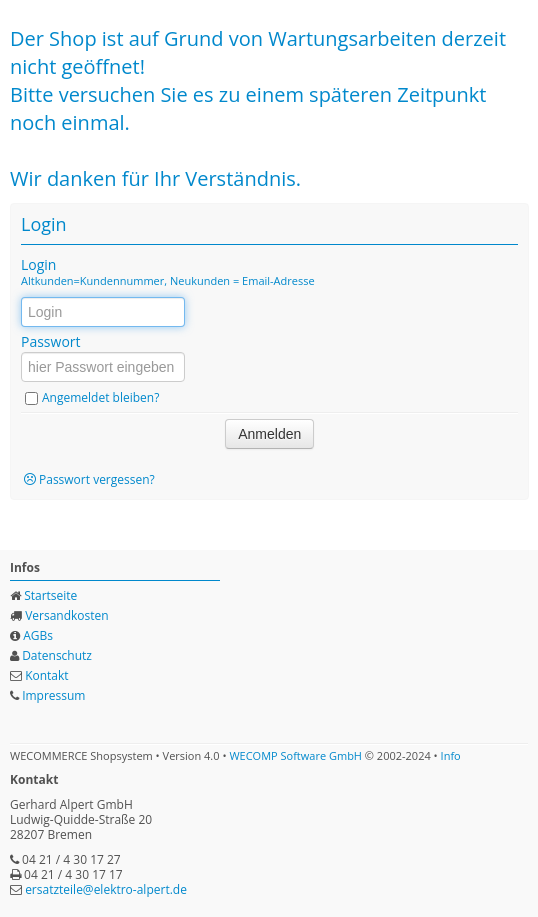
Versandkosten (67, 615)
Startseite (50, 595)
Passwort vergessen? (97, 479)
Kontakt (46, 675)
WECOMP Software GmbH (295, 755)
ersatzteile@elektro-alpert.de (106, 889)
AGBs (38, 635)
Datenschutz (57, 655)
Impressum (53, 695)
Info (451, 755)
